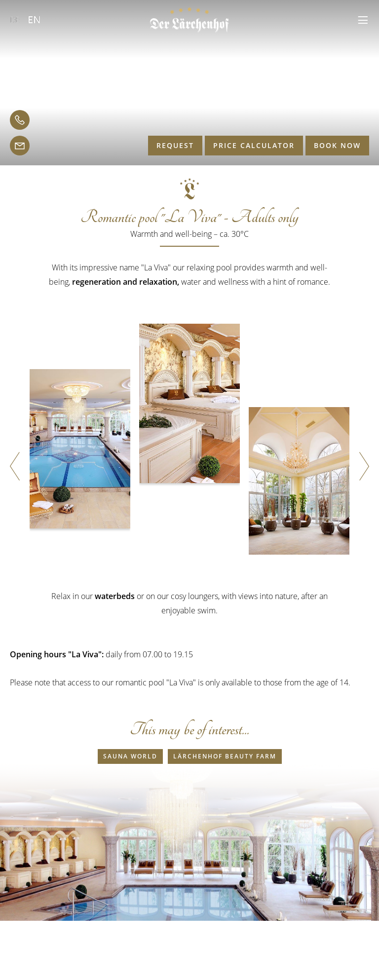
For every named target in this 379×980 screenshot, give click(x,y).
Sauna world (130, 756)
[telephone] (20, 120)
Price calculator (254, 145)
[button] (363, 20)
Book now (337, 145)
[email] (20, 146)
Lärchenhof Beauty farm (225, 756)
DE (15, 20)
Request (175, 145)
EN (34, 19)
